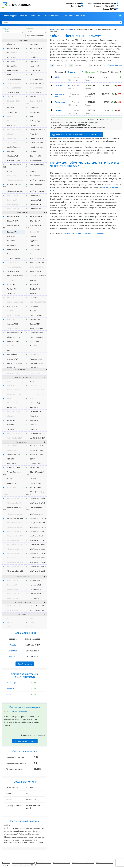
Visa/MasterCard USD (15, 180)
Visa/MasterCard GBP (15, 514)
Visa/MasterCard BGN (15, 567)
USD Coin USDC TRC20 (15, 302)
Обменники (35, 15)
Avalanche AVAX (13, 359)
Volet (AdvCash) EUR (15, 438)
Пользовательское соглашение (23, 863)
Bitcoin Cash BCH (13, 48)
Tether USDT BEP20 (14, 88)
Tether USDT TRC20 (14, 83)
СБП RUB (10, 151)
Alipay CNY (11, 134)
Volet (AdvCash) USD (15, 130)
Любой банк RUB (14, 143)
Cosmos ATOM (12, 324)
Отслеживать (96, 65)
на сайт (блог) (99, 233)
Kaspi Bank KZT (13, 176)
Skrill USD (11, 425)
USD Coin (11, 298)
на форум (89, 233)
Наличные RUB (13, 200)
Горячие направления (35, 36)
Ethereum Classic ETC (15, 333)
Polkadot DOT (12, 355)
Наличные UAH (13, 209)
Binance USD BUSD (14, 337)
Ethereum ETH (12, 53)
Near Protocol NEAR (14, 363)
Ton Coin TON (12, 112)
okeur (9, 627)
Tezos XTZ (11, 346)
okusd (9, 622)
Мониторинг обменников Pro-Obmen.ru (16, 865)
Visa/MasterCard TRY (15, 540)
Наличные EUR (13, 204)
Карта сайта (6, 863)
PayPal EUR (11, 420)
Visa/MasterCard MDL (15, 532)
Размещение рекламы (43, 863)
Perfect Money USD (14, 390)
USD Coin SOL (12, 306)
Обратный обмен (114, 65)
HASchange (11, 683)
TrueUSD (10, 311)
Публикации (67, 15)
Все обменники (25, 664)
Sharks (9, 695)
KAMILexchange (20, 712)
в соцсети (80, 233)
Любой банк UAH (14, 147)
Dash (9, 75)
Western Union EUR (14, 610)
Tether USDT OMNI (14, 328)
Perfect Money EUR (14, 394)
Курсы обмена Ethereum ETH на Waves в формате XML (77, 134)
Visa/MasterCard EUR (15, 499)
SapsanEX (10, 689)
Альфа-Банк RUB (14, 160)
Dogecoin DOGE (13, 70)
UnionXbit (12, 651)
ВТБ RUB (10, 171)
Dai (8, 350)
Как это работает (51, 15)
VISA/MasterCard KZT (15, 523)
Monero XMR (12, 66)
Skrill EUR (11, 429)
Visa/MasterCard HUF (15, 536)
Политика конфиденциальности (83, 863)
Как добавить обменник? (62, 863)
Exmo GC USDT (13, 373)
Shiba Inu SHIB (12, 320)
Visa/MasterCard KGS (15, 558)
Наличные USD (13, 196)
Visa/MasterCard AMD (15, 527)
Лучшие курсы (10, 15)
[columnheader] (52, 72)
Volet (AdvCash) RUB (15, 434)
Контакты (80, 15)
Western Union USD (14, 606)
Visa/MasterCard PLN (15, 549)
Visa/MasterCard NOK (15, 562)
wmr (9, 618)
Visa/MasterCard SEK (15, 545)
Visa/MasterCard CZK (15, 553)
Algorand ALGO (13, 341)
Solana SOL (11, 108)
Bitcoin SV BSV (12, 221)
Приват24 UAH (13, 483)
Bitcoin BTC (11, 44)
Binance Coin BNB (13, 315)
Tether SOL (11, 293)
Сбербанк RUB (13, 156)
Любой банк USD (14, 138)
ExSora (12, 657)
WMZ (9, 116)
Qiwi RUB (11, 385)
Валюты (23, 15)
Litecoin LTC (12, 57)
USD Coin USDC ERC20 (15, 276)
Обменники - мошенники (105, 863)
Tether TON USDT (13, 92)
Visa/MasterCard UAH (15, 191)
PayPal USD (11, 125)
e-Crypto (12, 645)
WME (9, 381)
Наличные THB (13, 598)
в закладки (71, 233)
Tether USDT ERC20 (14, 79)
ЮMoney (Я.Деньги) (14, 121)
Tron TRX (10, 97)
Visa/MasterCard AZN (15, 571)
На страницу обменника (25, 741)
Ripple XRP (11, 62)
